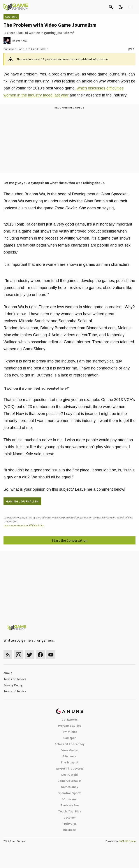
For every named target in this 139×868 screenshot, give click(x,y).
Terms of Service (15, 679)
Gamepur (69, 738)
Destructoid (69, 775)
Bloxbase (69, 830)
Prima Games (69, 750)
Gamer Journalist (69, 781)
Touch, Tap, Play (70, 811)
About (8, 673)
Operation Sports (69, 793)
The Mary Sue (69, 805)
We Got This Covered (70, 768)
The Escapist (69, 762)
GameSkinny (70, 787)
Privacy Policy (13, 685)
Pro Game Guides (70, 726)
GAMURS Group (127, 841)
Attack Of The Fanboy (70, 744)
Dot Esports (70, 719)
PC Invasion (69, 799)
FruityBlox (70, 824)
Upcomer (70, 817)
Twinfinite (70, 732)
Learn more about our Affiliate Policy (24, 525)
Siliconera (69, 756)
